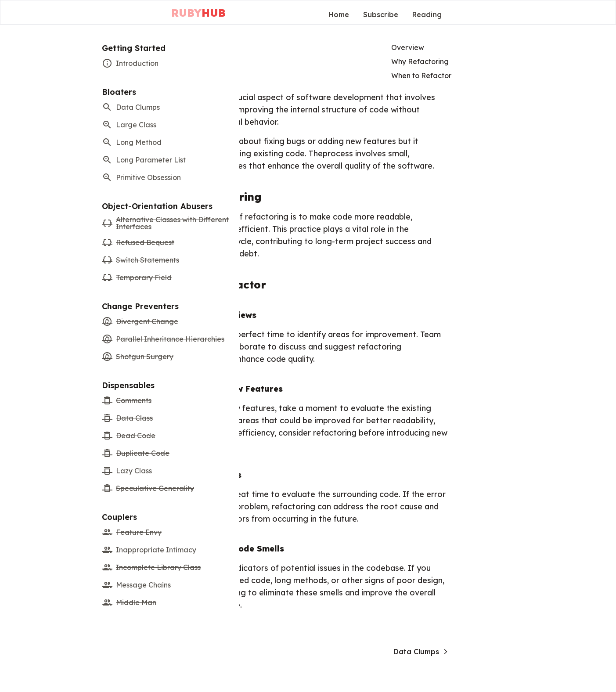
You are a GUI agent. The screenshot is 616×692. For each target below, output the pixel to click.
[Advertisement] (461, 139)
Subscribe (381, 14)
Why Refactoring (420, 61)
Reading (427, 14)
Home (339, 14)
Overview (408, 47)
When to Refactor (421, 76)
